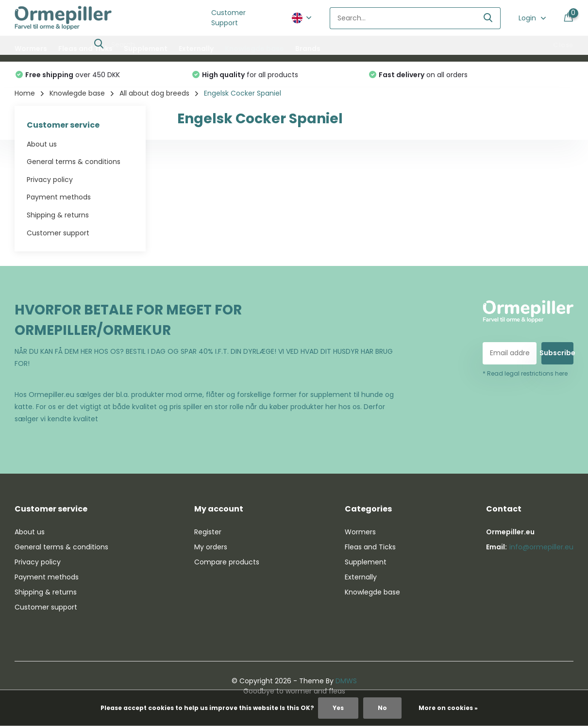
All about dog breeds (154, 93)
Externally (196, 49)
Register (208, 532)
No (382, 708)
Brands (308, 49)
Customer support (58, 233)
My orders (211, 547)
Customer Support (228, 18)
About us (42, 144)
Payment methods (59, 197)
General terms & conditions (74, 162)
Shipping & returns (58, 215)
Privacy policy (50, 180)
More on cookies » (448, 708)
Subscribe (557, 353)
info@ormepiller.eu (541, 547)
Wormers (31, 49)
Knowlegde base (254, 49)
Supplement (146, 49)
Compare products (227, 562)
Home (25, 93)
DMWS (346, 681)
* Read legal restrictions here (525, 373)
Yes (338, 708)
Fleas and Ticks (85, 49)
